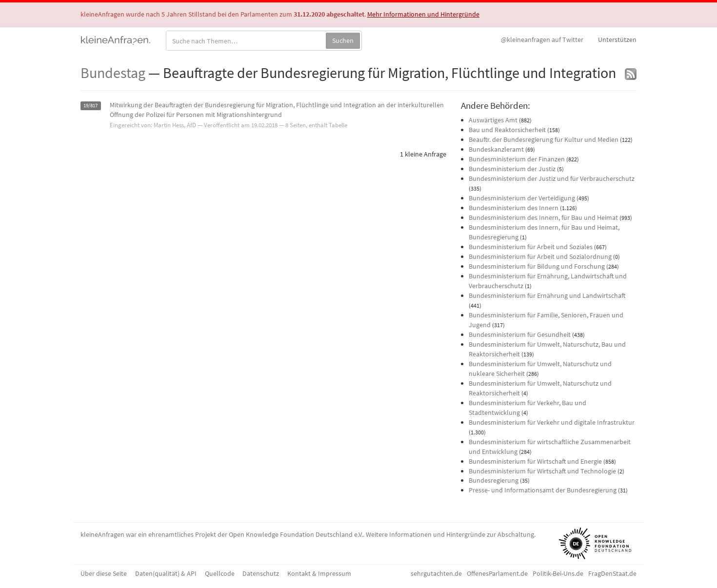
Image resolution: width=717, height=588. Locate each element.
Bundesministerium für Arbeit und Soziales (531, 247)
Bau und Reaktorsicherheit (507, 130)
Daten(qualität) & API (166, 573)
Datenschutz (261, 573)
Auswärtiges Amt (493, 120)
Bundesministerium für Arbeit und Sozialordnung (540, 256)
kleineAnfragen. (116, 39)
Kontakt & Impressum (319, 573)
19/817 (90, 106)
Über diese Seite (104, 573)
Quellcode (220, 573)
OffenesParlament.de (497, 573)
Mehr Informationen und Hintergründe (423, 14)
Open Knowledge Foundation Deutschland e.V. (296, 534)
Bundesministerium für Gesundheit (520, 334)
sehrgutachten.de (436, 573)
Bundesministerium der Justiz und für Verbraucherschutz (552, 178)
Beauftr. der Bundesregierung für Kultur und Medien (544, 139)
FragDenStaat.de (612, 573)
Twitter (542, 39)
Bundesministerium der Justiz (512, 169)
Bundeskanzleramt (496, 149)
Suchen (343, 40)
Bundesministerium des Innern (514, 208)
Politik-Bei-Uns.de (558, 573)
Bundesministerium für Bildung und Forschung (537, 266)
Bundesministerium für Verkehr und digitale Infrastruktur (552, 422)
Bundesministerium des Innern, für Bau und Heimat (543, 217)
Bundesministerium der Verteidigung (522, 198)
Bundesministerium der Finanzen (517, 159)
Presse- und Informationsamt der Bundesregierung (543, 490)
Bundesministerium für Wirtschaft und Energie (535, 461)
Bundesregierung (494, 480)
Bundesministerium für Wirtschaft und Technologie (542, 471)
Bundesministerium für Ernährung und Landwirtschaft (547, 295)
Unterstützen (617, 39)
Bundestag (113, 73)
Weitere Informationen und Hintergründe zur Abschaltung (450, 534)
